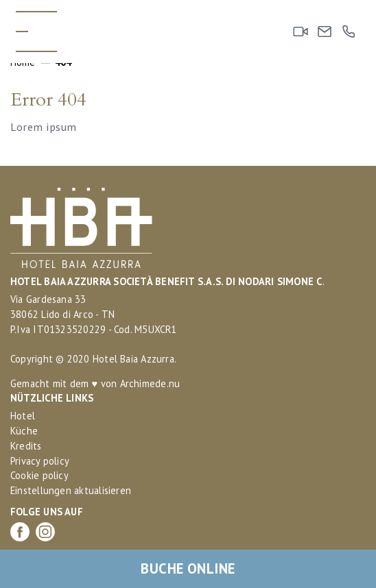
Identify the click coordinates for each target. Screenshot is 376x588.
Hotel (23, 416)
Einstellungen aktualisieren (71, 490)
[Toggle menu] (36, 32)
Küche (24, 431)
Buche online (188, 568)
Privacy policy (40, 461)
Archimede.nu (150, 383)
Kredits (26, 446)
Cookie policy (39, 475)
